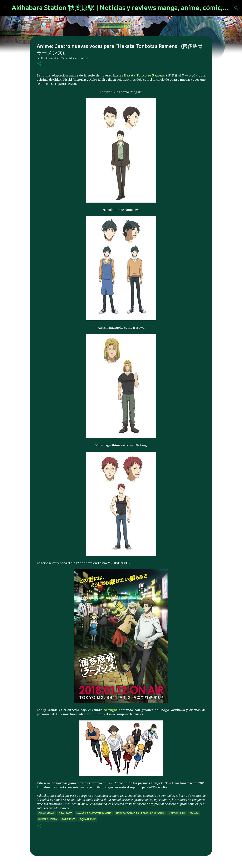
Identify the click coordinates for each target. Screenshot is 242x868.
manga (194, 813)
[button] (39, 64)
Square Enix (88, 819)
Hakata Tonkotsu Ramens (144, 75)
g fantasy (65, 813)
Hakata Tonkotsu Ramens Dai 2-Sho (140, 813)
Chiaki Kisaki (46, 813)
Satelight (110, 710)
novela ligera (48, 819)
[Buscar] (236, 8)
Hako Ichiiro (177, 813)
